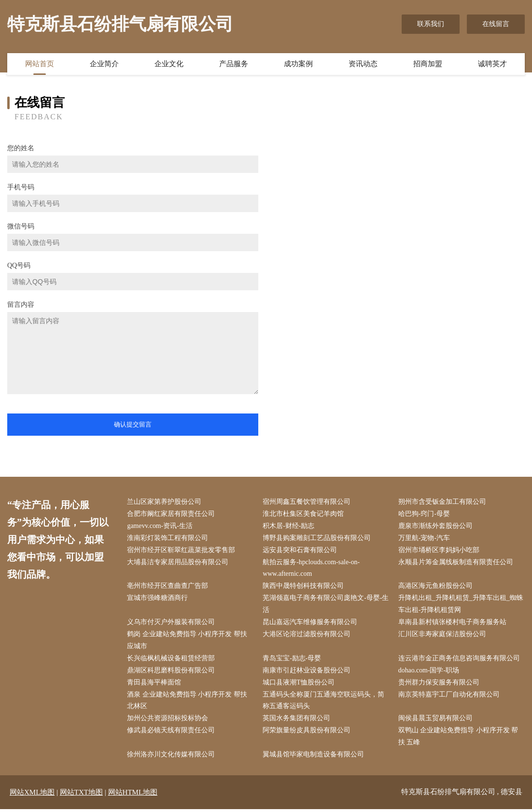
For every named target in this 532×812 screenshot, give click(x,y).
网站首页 (40, 64)
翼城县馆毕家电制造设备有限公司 (314, 758)
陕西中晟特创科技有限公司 (304, 587)
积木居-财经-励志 (289, 526)
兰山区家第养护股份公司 (165, 502)
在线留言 (496, 24)
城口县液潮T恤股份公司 (300, 685)
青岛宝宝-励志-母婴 (293, 660)
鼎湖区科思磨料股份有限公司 (172, 673)
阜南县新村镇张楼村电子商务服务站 (453, 624)
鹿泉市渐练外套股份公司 (436, 526)
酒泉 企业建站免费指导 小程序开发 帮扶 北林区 (188, 703)
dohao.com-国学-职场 (429, 673)
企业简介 (104, 64)
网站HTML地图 (133, 795)
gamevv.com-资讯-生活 (161, 526)
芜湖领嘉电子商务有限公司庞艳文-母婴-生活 (323, 606)
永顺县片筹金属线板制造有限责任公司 (456, 563)
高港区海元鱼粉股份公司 (436, 587)
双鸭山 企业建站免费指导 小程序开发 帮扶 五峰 (459, 740)
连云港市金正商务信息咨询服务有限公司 (460, 660)
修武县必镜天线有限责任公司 (172, 734)
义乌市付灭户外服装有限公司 (172, 624)
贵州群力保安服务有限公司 (439, 685)
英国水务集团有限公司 (297, 721)
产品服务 (234, 64)
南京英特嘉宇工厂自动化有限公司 (449, 697)
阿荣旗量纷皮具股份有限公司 (308, 734)
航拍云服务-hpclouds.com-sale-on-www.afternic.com (313, 569)
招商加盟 (428, 64)
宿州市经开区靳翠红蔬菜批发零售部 (182, 551)
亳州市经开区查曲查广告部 (168, 587)
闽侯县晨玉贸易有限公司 (436, 721)
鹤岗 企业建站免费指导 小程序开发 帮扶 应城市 (188, 642)
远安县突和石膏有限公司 (301, 551)
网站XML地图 (32, 795)
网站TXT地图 (81, 795)
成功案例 (298, 64)
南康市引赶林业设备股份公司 (308, 673)
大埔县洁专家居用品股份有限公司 (179, 563)
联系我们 (431, 24)
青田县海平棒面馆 (155, 685)
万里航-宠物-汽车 (425, 539)
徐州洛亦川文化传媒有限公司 (172, 758)
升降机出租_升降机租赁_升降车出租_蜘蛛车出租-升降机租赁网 (461, 606)
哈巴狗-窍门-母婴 (425, 514)
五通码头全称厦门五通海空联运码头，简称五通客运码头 (324, 703)
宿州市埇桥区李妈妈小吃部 (439, 551)
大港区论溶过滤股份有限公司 (308, 636)
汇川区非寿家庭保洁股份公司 (443, 636)
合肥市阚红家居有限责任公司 (172, 514)
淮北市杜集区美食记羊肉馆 (304, 514)
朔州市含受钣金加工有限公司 (443, 502)
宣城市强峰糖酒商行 (158, 600)
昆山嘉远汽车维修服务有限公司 (311, 624)
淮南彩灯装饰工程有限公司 (168, 539)
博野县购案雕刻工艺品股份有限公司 (318, 539)
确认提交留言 (133, 424)
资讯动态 (363, 64)
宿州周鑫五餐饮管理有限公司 (308, 502)
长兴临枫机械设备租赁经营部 (172, 660)
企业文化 (169, 64)
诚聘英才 (492, 64)
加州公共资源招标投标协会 (168, 721)
